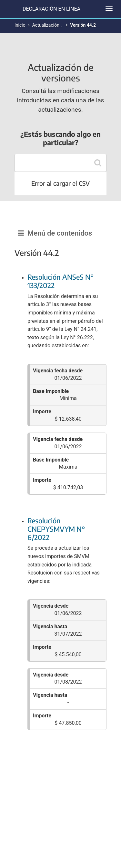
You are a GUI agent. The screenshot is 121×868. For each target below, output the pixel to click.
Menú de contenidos (55, 233)
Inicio (20, 25)
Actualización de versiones (59, 25)
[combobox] (60, 163)
